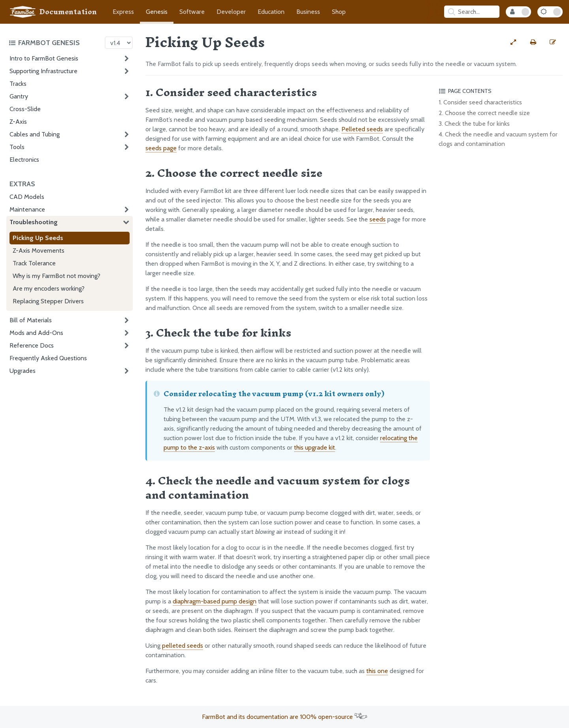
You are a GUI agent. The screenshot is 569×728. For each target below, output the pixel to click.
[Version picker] (119, 43)
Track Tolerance (34, 263)
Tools (17, 147)
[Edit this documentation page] (553, 42)
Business (308, 12)
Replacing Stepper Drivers (48, 301)
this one (377, 671)
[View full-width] (513, 42)
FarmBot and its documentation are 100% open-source (284, 717)
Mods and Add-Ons (36, 333)
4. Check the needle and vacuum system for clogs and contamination (498, 139)
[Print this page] (533, 42)
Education (271, 12)
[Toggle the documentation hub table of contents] (55, 43)
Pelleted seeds (362, 129)
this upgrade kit (315, 447)
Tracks (18, 84)
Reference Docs (32, 345)
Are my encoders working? (49, 288)
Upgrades (23, 371)
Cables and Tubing (35, 134)
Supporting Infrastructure (43, 71)
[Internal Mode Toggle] (518, 12)
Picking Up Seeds (38, 238)
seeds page (161, 148)
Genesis (157, 12)
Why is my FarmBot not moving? (57, 276)
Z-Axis (18, 122)
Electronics (24, 160)
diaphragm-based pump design (215, 601)
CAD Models (27, 197)
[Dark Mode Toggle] (550, 12)
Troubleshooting (34, 222)
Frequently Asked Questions (48, 358)
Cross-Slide (25, 109)
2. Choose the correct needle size (484, 113)
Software (192, 12)
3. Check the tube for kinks (474, 124)
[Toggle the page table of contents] (499, 91)
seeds (378, 219)
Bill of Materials (31, 320)
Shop (339, 12)
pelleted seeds (183, 646)
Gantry (19, 96)
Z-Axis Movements (39, 251)
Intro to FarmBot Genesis (44, 58)
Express (123, 12)
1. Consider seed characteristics (480, 102)
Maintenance (27, 209)
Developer (231, 12)
